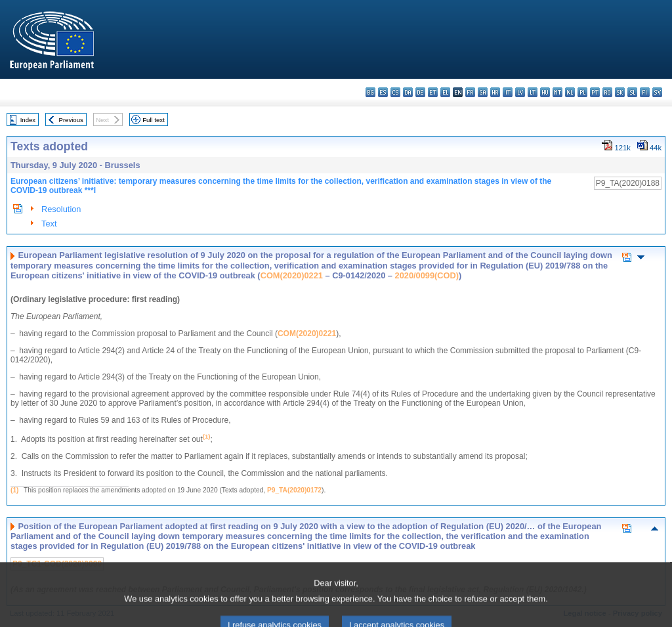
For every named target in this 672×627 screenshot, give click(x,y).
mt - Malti (557, 92)
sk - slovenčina (620, 92)
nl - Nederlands (570, 92)
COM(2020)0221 (292, 275)
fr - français (470, 92)
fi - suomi (645, 92)
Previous (71, 120)
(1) (14, 490)
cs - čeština (395, 92)
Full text (154, 120)
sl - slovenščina (632, 92)
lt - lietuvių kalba (533, 92)
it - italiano (508, 92)
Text (49, 224)
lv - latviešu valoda (520, 92)
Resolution (61, 209)
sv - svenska (657, 92)
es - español (383, 92)
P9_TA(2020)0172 (294, 490)
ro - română (607, 92)
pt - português (595, 92)
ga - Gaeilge (483, 92)
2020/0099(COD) (427, 275)
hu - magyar (545, 92)
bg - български (370, 92)
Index (28, 120)
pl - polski (582, 92)
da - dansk (408, 92)
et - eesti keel (433, 92)
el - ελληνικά (445, 92)
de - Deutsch (420, 92)
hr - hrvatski (495, 92)
